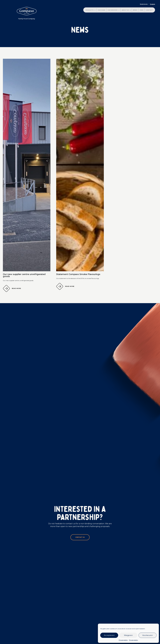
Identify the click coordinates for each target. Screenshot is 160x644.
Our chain (101, 10)
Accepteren (109, 635)
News (135, 10)
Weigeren (128, 635)
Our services (112, 10)
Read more (16, 288)
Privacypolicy (123, 640)
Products (90, 10)
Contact (149, 10)
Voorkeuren (147, 635)
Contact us (80, 537)
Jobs (141, 10)
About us (125, 10)
